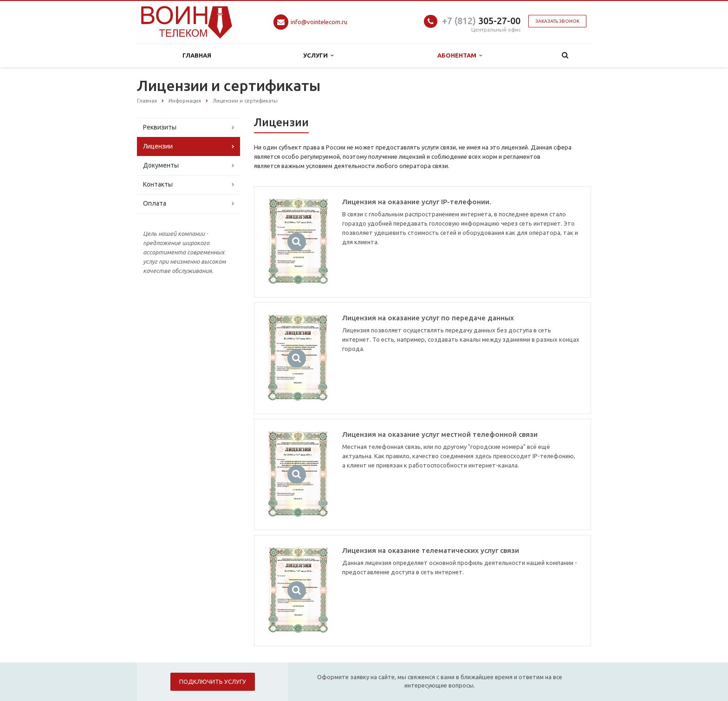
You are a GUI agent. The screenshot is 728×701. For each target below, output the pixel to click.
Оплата (155, 203)
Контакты (158, 184)
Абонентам (460, 55)
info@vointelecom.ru (319, 22)
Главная (197, 55)
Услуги (318, 55)
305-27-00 (481, 21)
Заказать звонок (557, 21)
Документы (161, 165)
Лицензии (158, 146)
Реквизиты (160, 127)
